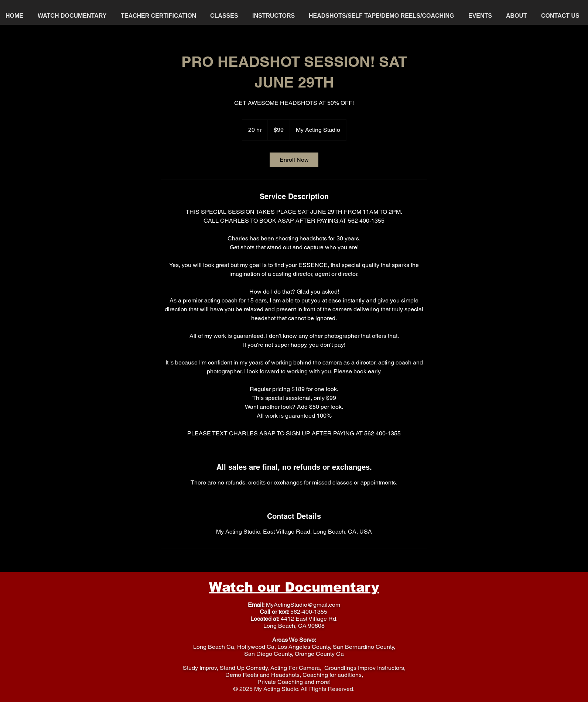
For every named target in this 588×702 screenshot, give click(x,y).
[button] (226, 16)
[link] (294, 160)
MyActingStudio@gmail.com (303, 605)
